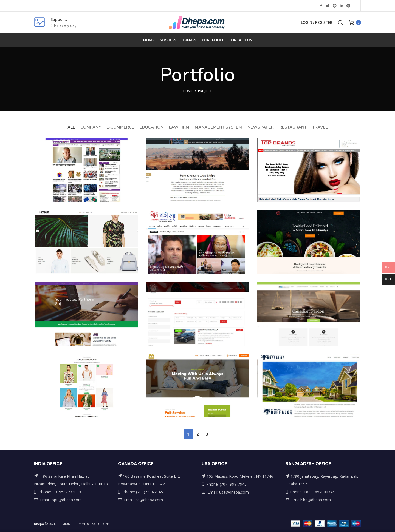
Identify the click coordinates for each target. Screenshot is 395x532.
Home (188, 91)
